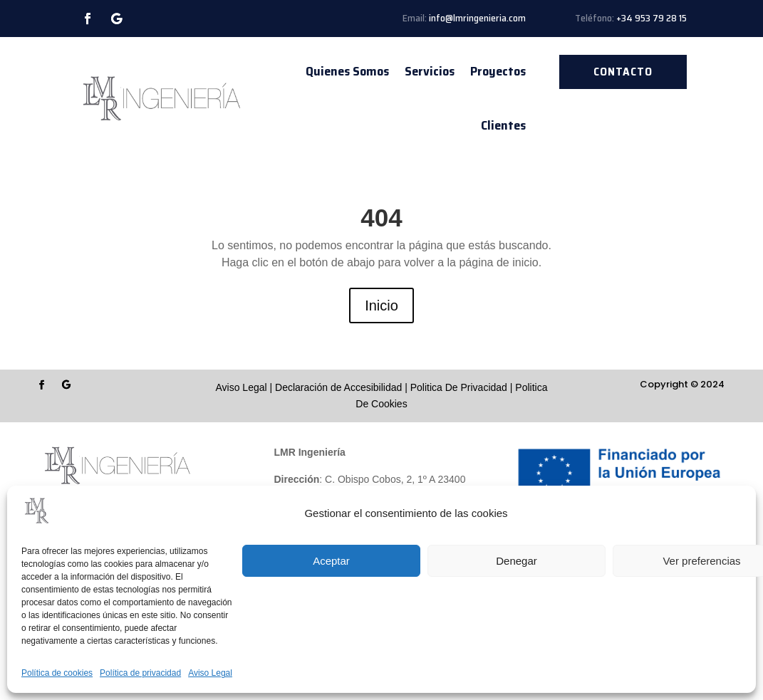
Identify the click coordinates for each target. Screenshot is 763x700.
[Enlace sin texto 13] (161, 98)
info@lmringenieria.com (477, 18)
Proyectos (498, 71)
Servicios (430, 71)
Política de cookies (57, 673)
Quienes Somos (347, 71)
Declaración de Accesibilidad (338, 387)
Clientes (503, 125)
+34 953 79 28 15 (652, 18)
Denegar (517, 561)
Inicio (381, 305)
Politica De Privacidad (459, 387)
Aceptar (331, 561)
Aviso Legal (210, 673)
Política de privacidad (140, 673)
